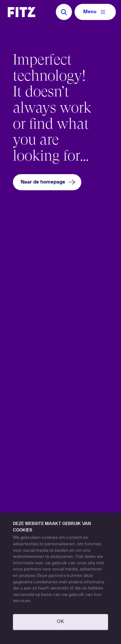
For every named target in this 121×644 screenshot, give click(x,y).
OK (60, 622)
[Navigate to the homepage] (22, 12)
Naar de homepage (49, 182)
